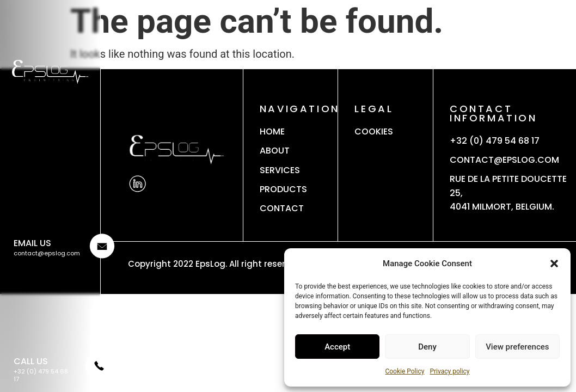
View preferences (517, 347)
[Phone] (98, 376)
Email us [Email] (32, 243)
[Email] (101, 255)
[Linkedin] (137, 184)
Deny (427, 347)
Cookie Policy (405, 371)
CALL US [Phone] (31, 361)
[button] (554, 264)
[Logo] (50, 72)
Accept (337, 347)
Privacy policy (449, 371)
